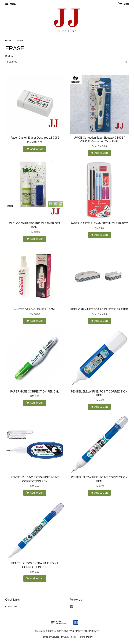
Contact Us (11, 606)
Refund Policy (85, 637)
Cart (124, 4)
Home (8, 40)
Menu (11, 4)
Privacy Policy (68, 637)
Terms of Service (50, 637)
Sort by (9, 56)
